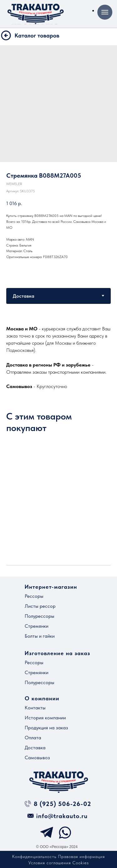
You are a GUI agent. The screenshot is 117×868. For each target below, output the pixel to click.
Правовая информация (81, 856)
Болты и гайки (40, 636)
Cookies (81, 863)
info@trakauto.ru (62, 816)
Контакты (35, 708)
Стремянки (37, 626)
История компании (45, 718)
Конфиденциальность (34, 856)
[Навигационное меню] (105, 12)
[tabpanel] (58, 357)
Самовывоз (37, 758)
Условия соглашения (50, 863)
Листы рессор (40, 606)
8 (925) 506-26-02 (62, 804)
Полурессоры (39, 616)
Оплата (33, 738)
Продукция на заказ (46, 728)
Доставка (35, 748)
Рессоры (34, 596)
